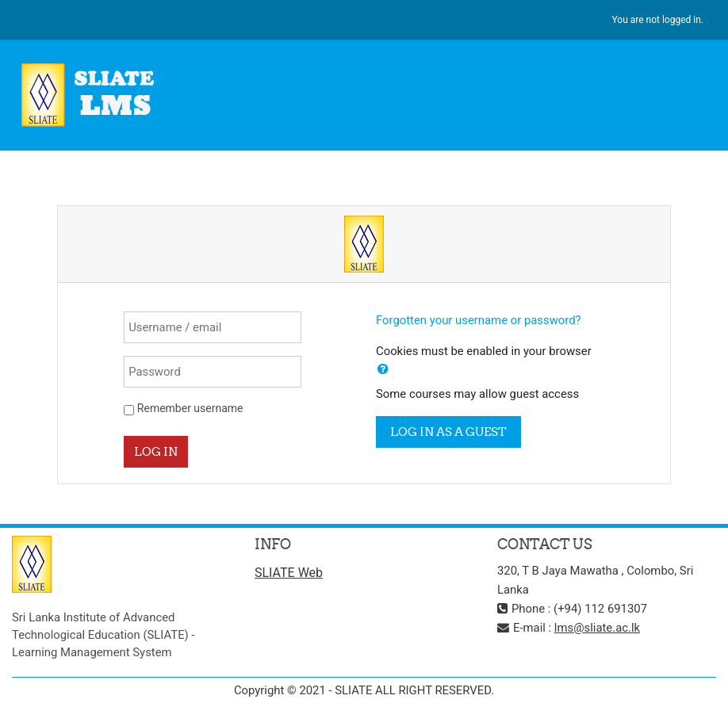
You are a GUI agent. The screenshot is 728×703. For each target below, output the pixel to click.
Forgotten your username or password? (479, 320)
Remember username (190, 408)
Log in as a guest (448, 432)
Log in (156, 451)
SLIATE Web (289, 573)
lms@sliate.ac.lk (597, 628)
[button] (383, 369)
